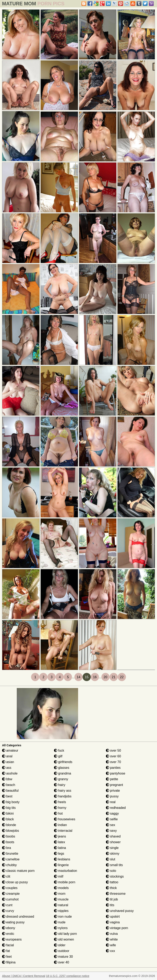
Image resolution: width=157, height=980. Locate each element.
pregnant (114, 785)
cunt (7, 905)
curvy (8, 911)
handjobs (63, 796)
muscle (61, 899)
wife (111, 945)
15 (87, 677)
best (7, 796)
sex (110, 825)
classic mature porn (18, 871)
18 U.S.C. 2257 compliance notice (68, 976)
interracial (63, 831)
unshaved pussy (120, 911)
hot (58, 813)
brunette (10, 854)
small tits (114, 865)
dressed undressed (18, 917)
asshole (10, 773)
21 (114, 677)
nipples (61, 911)
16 (95, 677)
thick (111, 888)
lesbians (62, 859)
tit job (112, 899)
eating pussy (13, 922)
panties (113, 768)
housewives (65, 819)
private (113, 791)
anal (7, 756)
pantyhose (116, 773)
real (111, 802)
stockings (115, 876)
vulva (112, 934)
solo (111, 871)
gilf (58, 756)
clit (6, 876)
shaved (113, 836)
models (61, 888)
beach (9, 785)
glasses (62, 768)
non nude (63, 917)
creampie (11, 894)
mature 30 (63, 957)
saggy (112, 813)
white (112, 939)
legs (59, 854)
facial (8, 945)
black (8, 819)
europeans (12, 939)
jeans (60, 836)
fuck (59, 750)
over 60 (113, 756)
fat (6, 951)
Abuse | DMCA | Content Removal (24, 976)
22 (122, 677)
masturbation (66, 871)
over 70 (113, 762)
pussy (112, 796)
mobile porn (65, 882)
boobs (9, 836)
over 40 (62, 962)
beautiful (10, 791)
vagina (113, 922)
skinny (113, 854)
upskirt (113, 917)
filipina (9, 962)
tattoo (112, 882)
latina (60, 848)
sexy (111, 831)
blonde (9, 825)
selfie (112, 819)
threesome (116, 894)
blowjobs (11, 831)
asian (8, 762)
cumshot (10, 899)
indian (60, 825)
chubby (9, 865)
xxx (110, 951)
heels (60, 802)
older (60, 945)
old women (64, 939)
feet (7, 957)
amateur (10, 750)
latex (59, 842)
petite (112, 779)
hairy (60, 785)
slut (110, 859)
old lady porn (65, 934)
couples (10, 888)
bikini (8, 813)
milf (59, 876)
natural (61, 905)
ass (7, 768)
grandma (63, 773)
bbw (7, 779)
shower (113, 842)
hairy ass (63, 791)
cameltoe (11, 859)
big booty (11, 802)
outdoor (62, 951)
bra (7, 848)
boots (8, 842)
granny (61, 779)
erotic (8, 934)
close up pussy (15, 882)
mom (60, 894)
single (112, 848)
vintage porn (117, 928)
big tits (9, 808)
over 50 (113, 750)
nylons (61, 928)
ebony (9, 928)
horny (60, 808)
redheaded (116, 808)
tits (110, 905)
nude (60, 922)
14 (78, 677)
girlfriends (63, 762)
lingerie (61, 865)
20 (105, 677)
